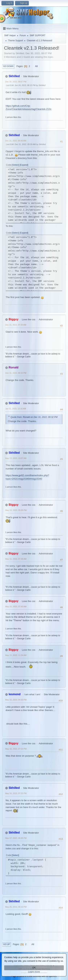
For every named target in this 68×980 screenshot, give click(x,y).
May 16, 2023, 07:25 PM (16, 793)
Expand (24, 165)
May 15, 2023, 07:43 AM (16, 607)
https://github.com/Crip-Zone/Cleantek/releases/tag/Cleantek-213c (29, 108)
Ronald (13, 367)
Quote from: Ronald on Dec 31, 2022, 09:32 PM (34, 417)
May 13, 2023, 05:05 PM (16, 510)
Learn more (34, 972)
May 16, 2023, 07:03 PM (16, 749)
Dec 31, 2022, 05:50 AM (16, 141)
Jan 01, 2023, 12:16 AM (16, 409)
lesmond (15, 694)
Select (15, 165)
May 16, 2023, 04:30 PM (16, 700)
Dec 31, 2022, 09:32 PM (16, 373)
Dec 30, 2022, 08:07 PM (16, 82)
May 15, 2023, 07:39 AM (16, 559)
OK (34, 968)
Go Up (7, 944)
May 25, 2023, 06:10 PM (16, 907)
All (36, 66)
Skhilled (14, 76)
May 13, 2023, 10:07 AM (16, 458)
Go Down (8, 66)
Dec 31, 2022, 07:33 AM (16, 325)
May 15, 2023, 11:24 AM (16, 655)
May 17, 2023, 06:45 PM (16, 838)
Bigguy (13, 319)
